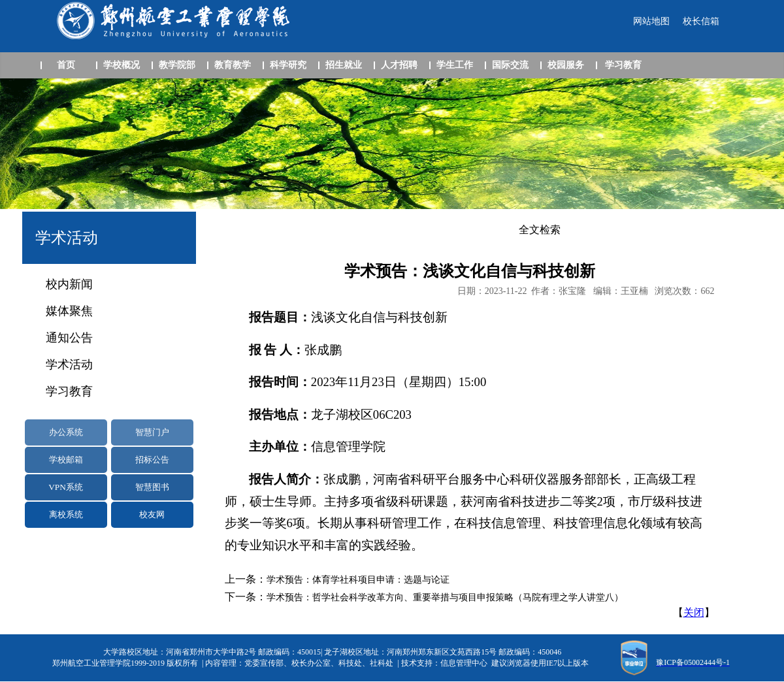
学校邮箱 (66, 460)
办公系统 (66, 432)
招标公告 (152, 460)
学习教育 (623, 65)
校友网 (152, 514)
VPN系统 (66, 487)
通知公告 (69, 338)
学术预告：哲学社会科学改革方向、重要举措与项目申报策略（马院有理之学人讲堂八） (445, 597)
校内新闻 (69, 284)
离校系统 (66, 514)
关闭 (694, 612)
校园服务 (566, 65)
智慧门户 (152, 432)
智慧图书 (152, 487)
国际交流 (510, 65)
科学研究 (288, 65)
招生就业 (344, 65)
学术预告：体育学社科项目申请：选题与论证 (358, 580)
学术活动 (69, 365)
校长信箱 (701, 21)
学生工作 (455, 65)
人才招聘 (399, 65)
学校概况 (122, 65)
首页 (66, 65)
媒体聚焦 (69, 311)
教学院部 (177, 65)
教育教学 (233, 65)
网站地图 (651, 21)
